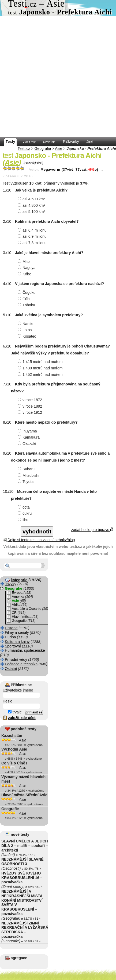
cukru (25, 513)
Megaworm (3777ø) (69, 170)
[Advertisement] (58, 77)
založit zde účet (22, 718)
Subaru (27, 469)
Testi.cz (24, 149)
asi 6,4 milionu (33, 230)
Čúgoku (27, 292)
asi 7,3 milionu (33, 243)
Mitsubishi (29, 475)
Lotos (25, 330)
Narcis (26, 324)
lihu (24, 520)
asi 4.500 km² (32, 199)
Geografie (42, 149)
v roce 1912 (31, 412)
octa (24, 507)
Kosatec (28, 336)
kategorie (19, 580)
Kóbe (25, 274)
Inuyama (28, 431)
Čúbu (25, 299)
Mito (24, 261)
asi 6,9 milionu (33, 236)
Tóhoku (27, 305)
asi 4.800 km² (32, 205)
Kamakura (29, 437)
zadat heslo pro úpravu (92, 530)
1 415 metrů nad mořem (41, 362)
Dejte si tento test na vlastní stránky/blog (41, 540)
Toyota (26, 482)
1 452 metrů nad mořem (41, 374)
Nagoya (27, 268)
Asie (59, 149)
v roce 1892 (31, 406)
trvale (15, 712)
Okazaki (28, 444)
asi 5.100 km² (32, 212)
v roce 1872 (31, 400)
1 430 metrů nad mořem (41, 368)
